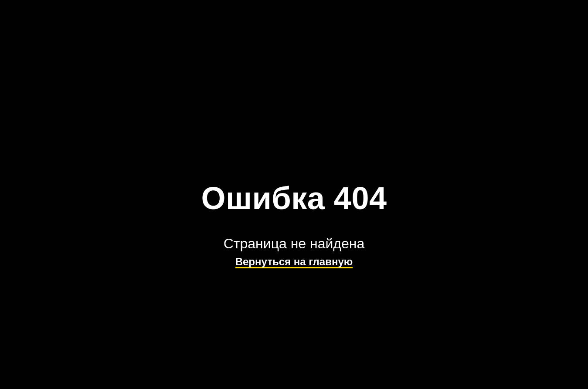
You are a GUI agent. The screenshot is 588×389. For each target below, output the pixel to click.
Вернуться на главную (294, 262)
